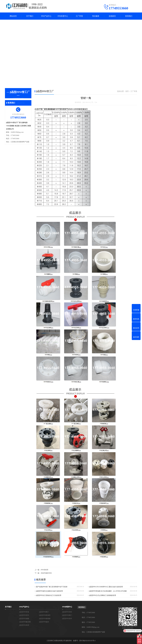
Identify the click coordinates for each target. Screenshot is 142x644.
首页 (127, 91)
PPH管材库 (45, 570)
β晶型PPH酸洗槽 (25, 622)
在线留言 (112, 16)
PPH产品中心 (46, 16)
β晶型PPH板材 (44, 622)
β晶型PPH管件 (24, 615)
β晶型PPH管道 (24, 612)
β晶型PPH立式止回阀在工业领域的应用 (103, 595)
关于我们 (30, 16)
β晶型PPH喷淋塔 (45, 615)
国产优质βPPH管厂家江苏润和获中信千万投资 (52, 587)
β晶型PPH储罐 (24, 619)
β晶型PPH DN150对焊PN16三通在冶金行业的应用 (106, 587)
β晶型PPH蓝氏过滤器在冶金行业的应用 (49, 591)
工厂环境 (79, 16)
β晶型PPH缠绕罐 (45, 619)
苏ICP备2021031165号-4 (87, 641)
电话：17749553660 (88, 617)
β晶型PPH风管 (24, 625)
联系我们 (129, 16)
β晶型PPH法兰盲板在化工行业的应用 (49, 595)
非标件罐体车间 (46, 573)
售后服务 (96, 16)
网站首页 (13, 16)
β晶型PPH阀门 (44, 612)
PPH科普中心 (63, 16)
